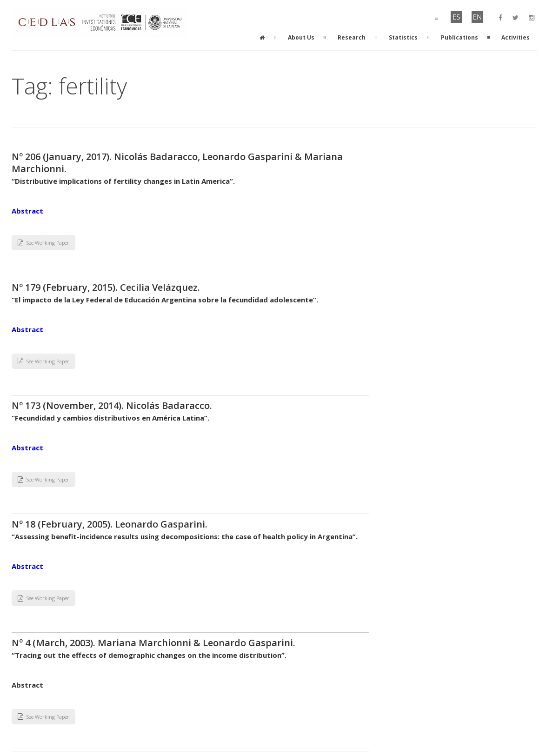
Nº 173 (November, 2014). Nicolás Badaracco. (113, 405)
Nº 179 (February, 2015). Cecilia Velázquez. (107, 287)
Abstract (27, 211)
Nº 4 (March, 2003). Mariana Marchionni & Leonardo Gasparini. (153, 643)
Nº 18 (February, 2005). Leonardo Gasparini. (110, 524)
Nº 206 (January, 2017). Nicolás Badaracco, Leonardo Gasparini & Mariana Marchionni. (177, 163)
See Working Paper (43, 243)
